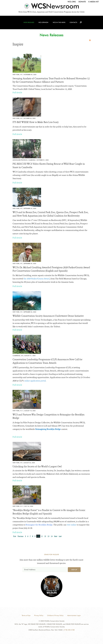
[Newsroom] (51, 7)
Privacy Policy (39, 615)
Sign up (74, 570)
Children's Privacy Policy (55, 615)
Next (56, 536)
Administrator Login (74, 615)
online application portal (35, 381)
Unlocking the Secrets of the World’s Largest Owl (37, 467)
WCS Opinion (44, 23)
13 (48, 536)
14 (52, 536)
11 (42, 536)
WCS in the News (59, 23)
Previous (21, 536)
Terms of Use (26, 615)
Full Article (17, 93)
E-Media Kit (94, 2)
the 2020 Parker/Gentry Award (37, 279)
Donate (82, 2)
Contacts (73, 23)
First (15, 536)
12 (45, 536)
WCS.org (72, 2)
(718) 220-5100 (69, 630)
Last (60, 536)
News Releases (29, 23)
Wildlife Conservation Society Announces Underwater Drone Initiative (48, 316)
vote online (72, 525)
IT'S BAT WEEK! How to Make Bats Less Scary (36, 122)
